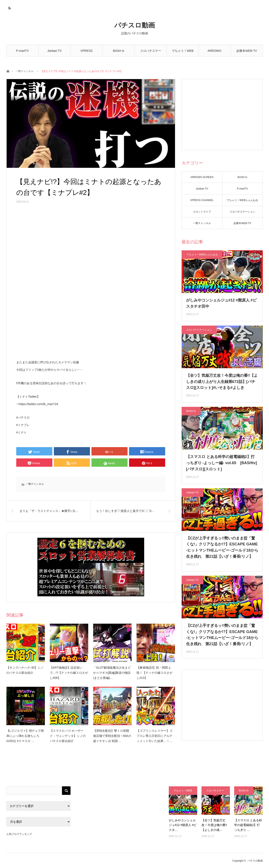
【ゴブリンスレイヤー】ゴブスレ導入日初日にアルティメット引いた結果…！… (154, 736)
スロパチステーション (151, 53)
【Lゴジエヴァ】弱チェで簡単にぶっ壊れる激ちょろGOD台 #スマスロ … (25, 736)
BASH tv (119, 51)
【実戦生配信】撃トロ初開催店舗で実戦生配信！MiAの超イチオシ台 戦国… (112, 736)
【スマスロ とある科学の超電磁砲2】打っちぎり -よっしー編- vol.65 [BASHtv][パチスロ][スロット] (222, 463)
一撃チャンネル (25, 71)
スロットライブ (202, 212)
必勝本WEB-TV (247, 51)
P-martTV (22, 51)
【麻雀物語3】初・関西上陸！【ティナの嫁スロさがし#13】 (154, 673)
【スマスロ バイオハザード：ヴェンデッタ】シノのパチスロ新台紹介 (68, 736)
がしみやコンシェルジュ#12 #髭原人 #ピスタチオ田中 (221, 303)
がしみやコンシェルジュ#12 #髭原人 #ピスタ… (183, 825)
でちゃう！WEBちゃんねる (183, 53)
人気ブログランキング (19, 834)
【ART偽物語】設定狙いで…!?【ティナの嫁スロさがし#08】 (69, 673)
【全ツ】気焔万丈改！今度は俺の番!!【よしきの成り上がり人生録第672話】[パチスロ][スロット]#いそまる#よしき (222, 382)
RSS (9, 7)
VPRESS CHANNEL (87, 53)
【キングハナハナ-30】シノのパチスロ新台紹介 (25, 670)
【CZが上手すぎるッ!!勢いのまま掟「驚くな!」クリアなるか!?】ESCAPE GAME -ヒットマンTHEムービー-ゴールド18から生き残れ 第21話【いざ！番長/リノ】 (222, 547)
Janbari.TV (54, 51)
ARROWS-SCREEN (215, 53)
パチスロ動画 (135, 25)
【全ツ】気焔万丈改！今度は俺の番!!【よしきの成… (214, 825)
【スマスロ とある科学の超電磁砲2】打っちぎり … (248, 825)
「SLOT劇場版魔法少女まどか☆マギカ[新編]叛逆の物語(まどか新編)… (112, 673)
